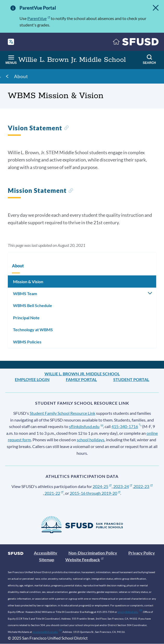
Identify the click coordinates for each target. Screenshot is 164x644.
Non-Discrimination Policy (93, 553)
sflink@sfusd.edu (86, 426)
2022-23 (143, 486)
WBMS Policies (27, 342)
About (21, 76)
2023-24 (123, 486)
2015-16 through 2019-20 (95, 493)
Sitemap (47, 560)
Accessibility (46, 553)
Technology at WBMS (33, 330)
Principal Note (26, 318)
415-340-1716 (126, 426)
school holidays (91, 440)
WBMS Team (25, 293)
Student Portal (131, 379)
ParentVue (39, 18)
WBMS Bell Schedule (33, 305)
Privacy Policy (142, 553)
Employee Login (32, 379)
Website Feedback (84, 560)
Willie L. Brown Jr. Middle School (82, 374)
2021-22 (54, 493)
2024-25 (102, 486)
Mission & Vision (28, 282)
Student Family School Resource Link (62, 413)
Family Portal (81, 379)
